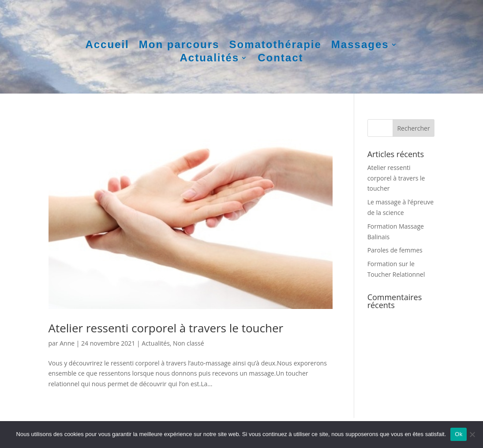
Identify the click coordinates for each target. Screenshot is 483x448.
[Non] (472, 434)
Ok (459, 434)
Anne (67, 343)
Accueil (107, 46)
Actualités (209, 59)
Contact (280, 59)
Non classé (188, 343)
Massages (360, 46)
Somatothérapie (275, 46)
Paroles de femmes (395, 250)
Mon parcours (179, 46)
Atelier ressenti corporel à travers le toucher (166, 328)
